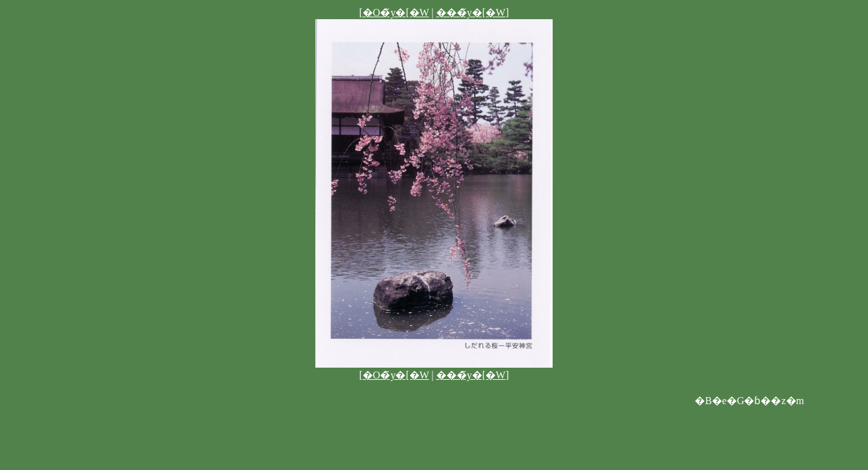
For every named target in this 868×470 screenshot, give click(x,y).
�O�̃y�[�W (396, 12)
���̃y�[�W (471, 12)
